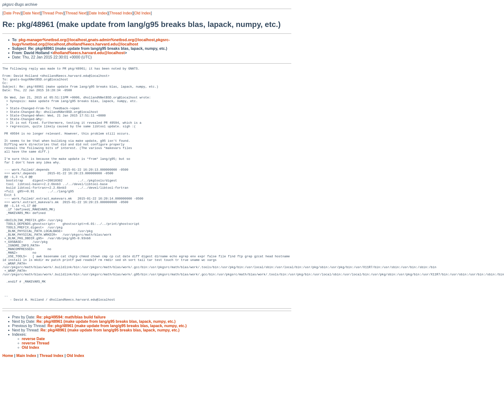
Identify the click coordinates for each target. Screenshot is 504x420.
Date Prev (12, 13)
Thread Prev (53, 13)
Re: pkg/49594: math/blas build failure (71, 365)
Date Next (31, 13)
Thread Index (121, 13)
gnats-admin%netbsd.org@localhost (121, 40)
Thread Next (76, 13)
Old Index (143, 13)
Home (8, 403)
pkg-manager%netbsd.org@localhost (53, 40)
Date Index (98, 13)
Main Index (26, 403)
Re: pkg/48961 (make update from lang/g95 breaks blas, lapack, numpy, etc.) (106, 369)
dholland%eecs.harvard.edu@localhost (102, 44)
